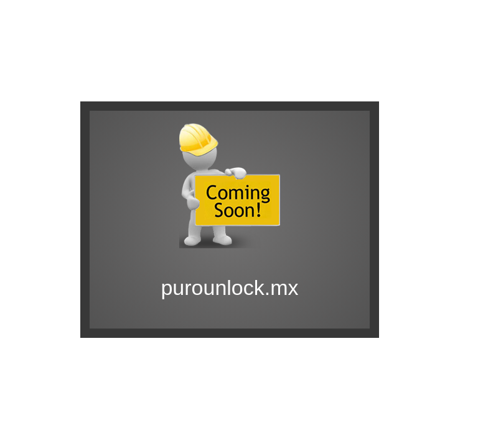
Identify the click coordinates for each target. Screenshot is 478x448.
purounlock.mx (229, 287)
